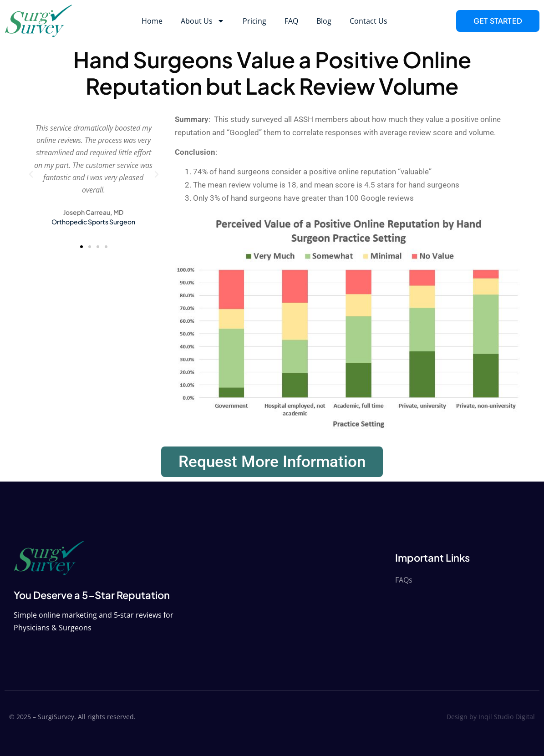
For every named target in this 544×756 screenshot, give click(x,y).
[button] (31, 174)
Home (152, 21)
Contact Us (369, 21)
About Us (203, 21)
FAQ (291, 21)
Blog (324, 21)
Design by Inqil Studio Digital (491, 717)
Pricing (254, 21)
